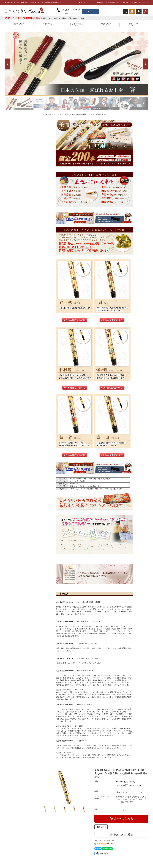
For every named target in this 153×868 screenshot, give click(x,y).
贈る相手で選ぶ (76, 25)
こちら (50, 18)
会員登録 (111, 2)
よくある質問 (124, 2)
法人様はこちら (91, 12)
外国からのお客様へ (80, 114)
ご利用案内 (99, 2)
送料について (86, 2)
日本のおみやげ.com (49, 114)
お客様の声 (134, 25)
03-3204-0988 (69, 11)
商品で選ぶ (19, 25)
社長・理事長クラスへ (100, 114)
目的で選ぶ (48, 25)
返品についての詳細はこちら (105, 840)
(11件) (112, 844)
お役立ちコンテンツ (141, 2)
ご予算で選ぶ (105, 25)
